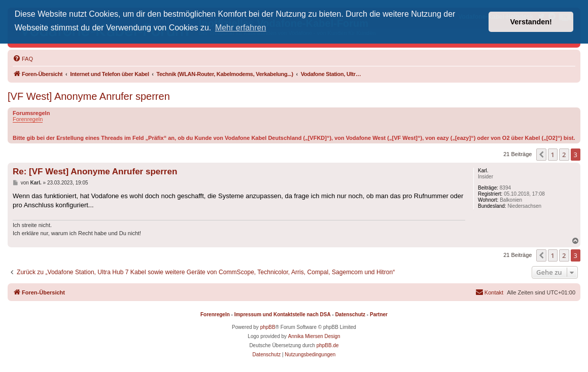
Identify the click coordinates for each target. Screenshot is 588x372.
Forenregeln (28, 119)
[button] (541, 155)
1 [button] (553, 155)
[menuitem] (23, 59)
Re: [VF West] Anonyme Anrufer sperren (95, 172)
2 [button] (564, 155)
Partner (379, 314)
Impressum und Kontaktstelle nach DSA (283, 314)
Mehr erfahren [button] (241, 28)
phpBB (268, 327)
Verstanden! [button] (531, 22)
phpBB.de (328, 345)
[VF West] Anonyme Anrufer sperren (89, 96)
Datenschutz (350, 314)
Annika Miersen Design (314, 336)
